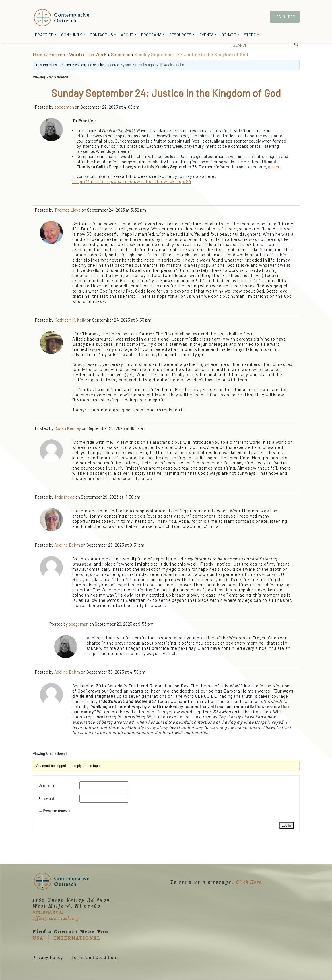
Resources (180, 35)
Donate (229, 35)
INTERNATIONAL (77, 938)
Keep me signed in (57, 810)
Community (71, 35)
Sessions (121, 54)
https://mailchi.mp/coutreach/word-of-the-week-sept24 (132, 181)
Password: (47, 799)
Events (207, 35)
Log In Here (285, 17)
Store (250, 35)
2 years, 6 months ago (137, 65)
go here (275, 167)
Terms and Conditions (95, 958)
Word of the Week (88, 54)
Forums (57, 54)
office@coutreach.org (56, 918)
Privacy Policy (48, 958)
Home (39, 54)
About (127, 35)
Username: (47, 785)
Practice (44, 35)
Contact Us (101, 35)
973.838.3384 (48, 912)
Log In (287, 825)
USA (38, 938)
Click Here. (250, 882)
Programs (151, 35)
